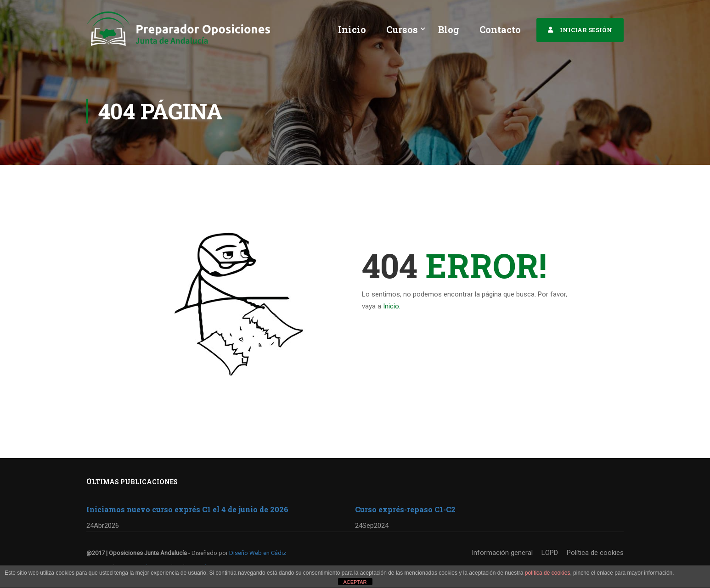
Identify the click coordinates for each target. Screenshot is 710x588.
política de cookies (548, 573)
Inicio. (392, 306)
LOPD (550, 553)
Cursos (402, 29)
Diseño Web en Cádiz (258, 553)
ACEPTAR (355, 582)
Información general (502, 553)
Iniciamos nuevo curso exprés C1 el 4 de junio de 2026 (187, 509)
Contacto (500, 29)
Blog (449, 29)
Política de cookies (595, 553)
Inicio (352, 29)
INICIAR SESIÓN (586, 30)
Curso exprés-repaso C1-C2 (405, 509)
